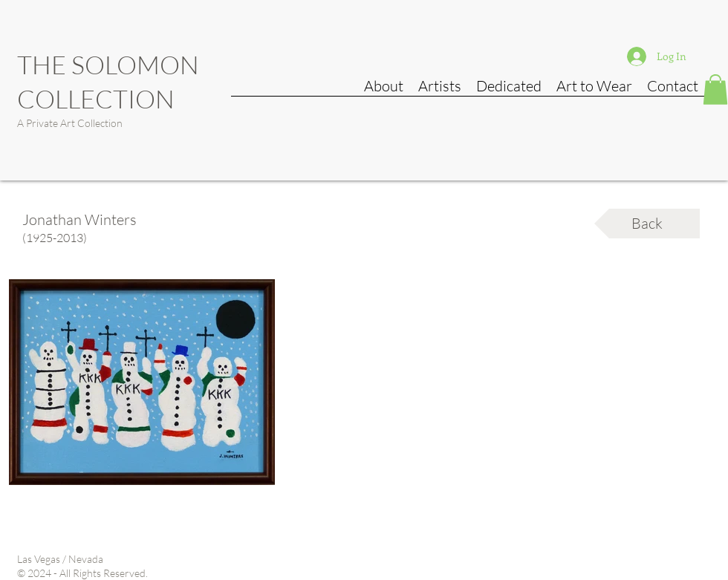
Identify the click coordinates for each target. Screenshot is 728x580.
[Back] (647, 224)
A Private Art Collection (70, 123)
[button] (715, 89)
